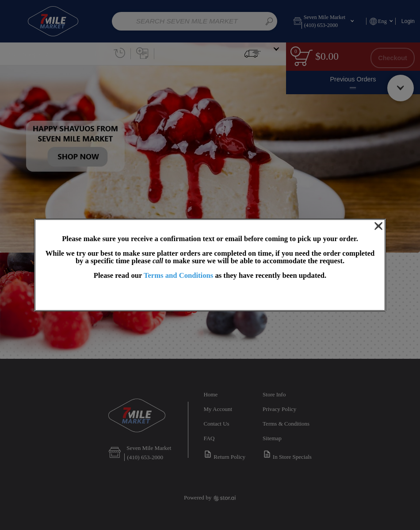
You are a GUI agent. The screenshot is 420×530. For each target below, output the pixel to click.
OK (210, 296)
